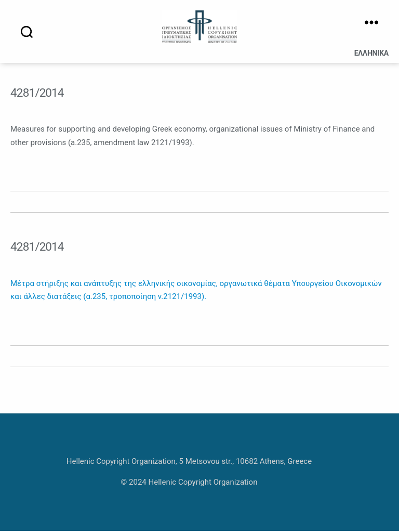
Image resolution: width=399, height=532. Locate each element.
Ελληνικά (371, 55)
